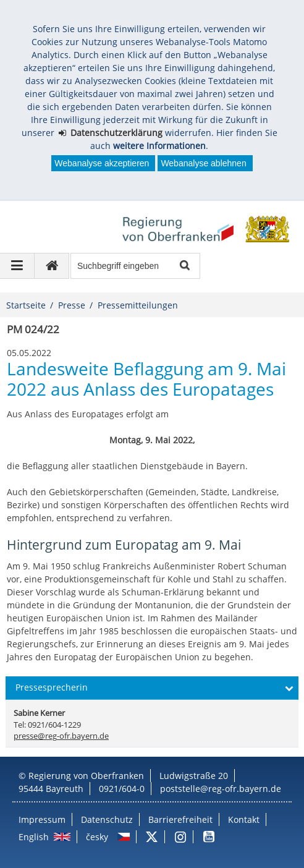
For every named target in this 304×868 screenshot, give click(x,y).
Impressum (42, 819)
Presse (72, 305)
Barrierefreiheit (180, 819)
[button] (152, 688)
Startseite (26, 305)
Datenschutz (107, 819)
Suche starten (184, 266)
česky (97, 837)
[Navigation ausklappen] (17, 266)
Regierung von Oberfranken (86, 776)
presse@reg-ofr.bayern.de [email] (61, 736)
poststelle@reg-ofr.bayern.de (221, 789)
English (34, 837)
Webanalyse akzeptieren (102, 163)
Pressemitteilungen (138, 305)
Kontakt (244, 819)
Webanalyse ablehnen (203, 163)
